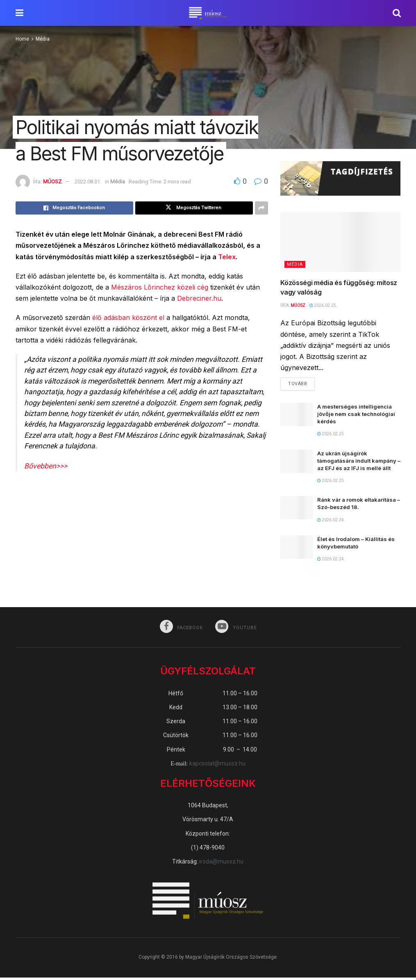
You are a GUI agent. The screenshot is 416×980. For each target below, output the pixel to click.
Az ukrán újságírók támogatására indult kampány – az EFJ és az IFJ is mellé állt (359, 463)
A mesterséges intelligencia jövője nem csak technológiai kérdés (356, 416)
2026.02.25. (323, 305)
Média (43, 39)
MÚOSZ (52, 182)
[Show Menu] (19, 13)
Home (22, 39)
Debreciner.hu (199, 298)
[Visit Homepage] (208, 13)
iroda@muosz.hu (221, 864)
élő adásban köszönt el (128, 318)
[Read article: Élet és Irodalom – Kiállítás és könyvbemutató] (297, 549)
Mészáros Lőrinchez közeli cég (160, 287)
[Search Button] (397, 13)
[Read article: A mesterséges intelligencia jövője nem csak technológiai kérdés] (297, 417)
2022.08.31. (88, 182)
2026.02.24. (331, 522)
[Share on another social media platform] (261, 208)
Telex (227, 257)
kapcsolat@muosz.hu (217, 766)
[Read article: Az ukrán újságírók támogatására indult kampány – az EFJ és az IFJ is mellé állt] (297, 463)
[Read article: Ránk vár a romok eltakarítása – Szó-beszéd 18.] (297, 510)
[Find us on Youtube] (237, 629)
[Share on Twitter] (194, 208)
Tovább (301, 384)
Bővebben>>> (46, 466)
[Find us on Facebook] (180, 629)
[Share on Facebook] (74, 208)
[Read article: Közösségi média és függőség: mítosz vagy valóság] (340, 242)
